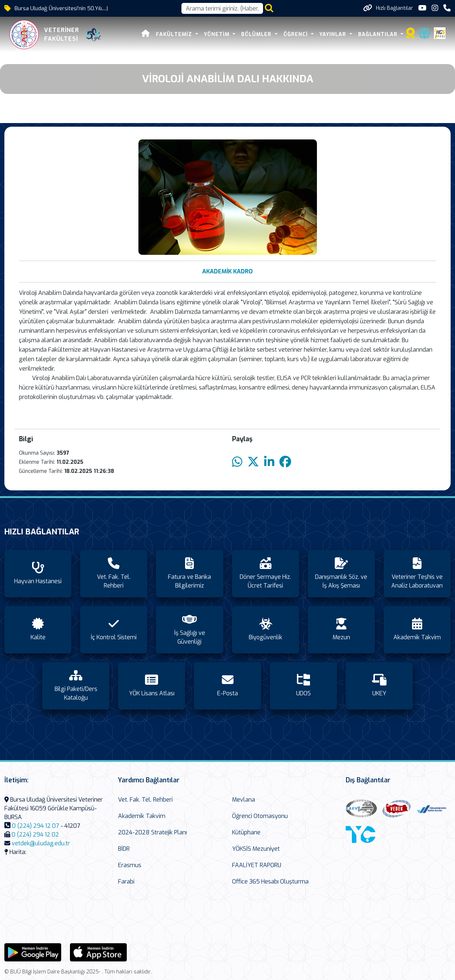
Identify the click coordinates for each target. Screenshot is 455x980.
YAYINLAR (334, 34)
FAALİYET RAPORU (257, 865)
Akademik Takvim (142, 816)
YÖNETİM (218, 34)
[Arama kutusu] (222, 8)
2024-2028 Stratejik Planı (152, 832)
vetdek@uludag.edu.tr (41, 843)
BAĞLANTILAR (379, 34)
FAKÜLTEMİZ (176, 34)
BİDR (124, 849)
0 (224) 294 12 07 (36, 826)
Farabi (126, 882)
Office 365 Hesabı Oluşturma (270, 882)
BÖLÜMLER (258, 34)
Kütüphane (246, 832)
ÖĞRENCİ (297, 34)
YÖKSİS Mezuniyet (256, 849)
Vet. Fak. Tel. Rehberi (145, 800)
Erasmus (130, 865)
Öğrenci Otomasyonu (260, 816)
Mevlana (244, 800)
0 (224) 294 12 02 (35, 835)
